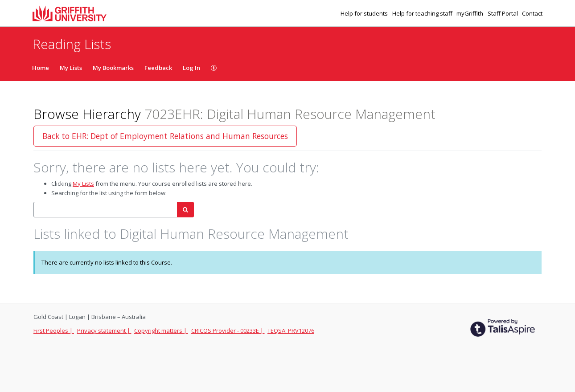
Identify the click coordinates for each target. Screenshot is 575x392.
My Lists (71, 68)
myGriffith (470, 13)
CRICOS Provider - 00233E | (228, 331)
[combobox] (105, 210)
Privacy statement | (104, 331)
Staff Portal (503, 13)
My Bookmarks (113, 68)
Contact (532, 13)
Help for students (365, 13)
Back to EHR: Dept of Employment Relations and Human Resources (165, 136)
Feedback (158, 68)
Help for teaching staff (423, 13)
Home (41, 68)
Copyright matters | (161, 331)
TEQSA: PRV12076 (291, 331)
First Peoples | (54, 331)
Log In (191, 68)
